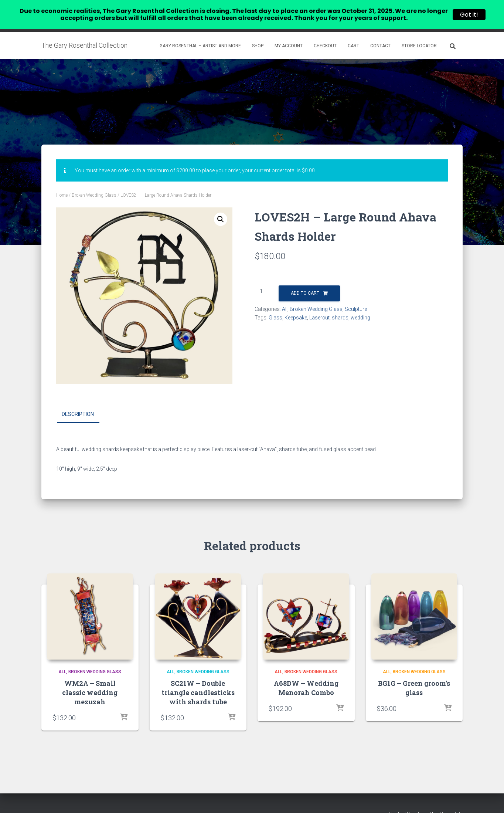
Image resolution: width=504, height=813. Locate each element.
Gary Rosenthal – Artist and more (200, 34)
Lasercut (319, 305)
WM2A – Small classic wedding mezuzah (90, 680)
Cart (353, 34)
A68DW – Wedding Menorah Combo (306, 675)
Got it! (469, 15)
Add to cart (305, 281)
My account (289, 34)
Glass (275, 305)
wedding (360, 305)
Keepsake (296, 305)
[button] (221, 207)
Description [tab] (78, 402)
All (285, 297)
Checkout (325, 34)
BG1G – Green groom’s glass (414, 675)
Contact (380, 34)
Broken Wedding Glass (94, 183)
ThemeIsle (451, 802)
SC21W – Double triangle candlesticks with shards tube (198, 680)
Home (62, 183)
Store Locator (419, 34)
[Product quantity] (264, 279)
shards (340, 305)
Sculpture (356, 297)
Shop (258, 34)
